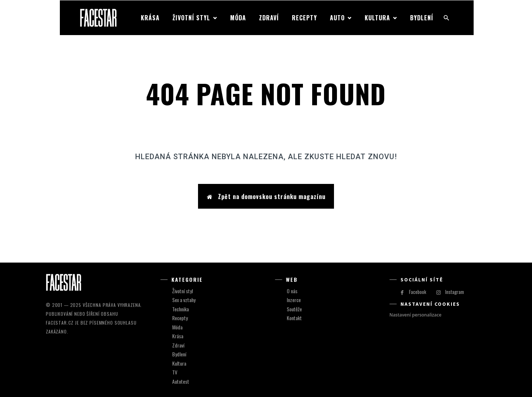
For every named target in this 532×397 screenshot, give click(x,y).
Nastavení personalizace (415, 315)
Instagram (455, 292)
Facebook (418, 292)
